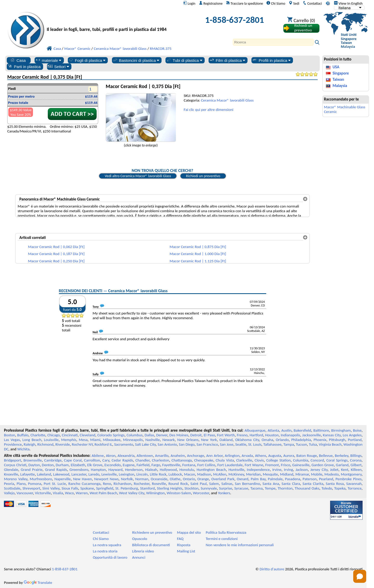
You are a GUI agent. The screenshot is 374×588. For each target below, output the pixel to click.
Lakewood (61, 474)
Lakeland (44, 474)
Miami (95, 440)
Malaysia (340, 86)
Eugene (129, 465)
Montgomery (351, 474)
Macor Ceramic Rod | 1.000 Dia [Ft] (198, 254)
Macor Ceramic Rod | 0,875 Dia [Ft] (198, 247)
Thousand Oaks (307, 488)
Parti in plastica (24, 66)
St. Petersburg (127, 488)
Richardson (122, 484)
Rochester (142, 484)
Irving (288, 470)
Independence (258, 470)
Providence (13, 444)
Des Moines (179, 435)
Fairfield (143, 465)
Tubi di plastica (184, 60)
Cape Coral (73, 460)
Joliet (334, 470)
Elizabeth (78, 465)
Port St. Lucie (55, 484)
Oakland (226, 440)
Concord (317, 460)
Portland (355, 440)
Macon (190, 474)
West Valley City (132, 493)
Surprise (226, 488)
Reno (107, 484)
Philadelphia (301, 440)
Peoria (9, 484)
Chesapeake (204, 460)
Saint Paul (199, 484)
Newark (168, 440)
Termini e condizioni (222, 539)
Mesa (83, 440)
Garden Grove (323, 465)
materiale (48, 60)
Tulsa (313, 444)
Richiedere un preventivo (152, 532)
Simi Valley (51, 488)
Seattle (241, 444)
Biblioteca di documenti (151, 545)
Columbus (135, 435)
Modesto (332, 474)
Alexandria (126, 456)
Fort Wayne (254, 465)
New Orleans (188, 440)
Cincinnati (70, 435)
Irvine (277, 470)
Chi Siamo (276, 3)
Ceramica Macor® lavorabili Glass (227, 100)
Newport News (106, 479)
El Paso (209, 435)
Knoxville (11, 474)
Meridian (253, 474)
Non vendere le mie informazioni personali (240, 545)
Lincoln (142, 474)
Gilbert (356, 465)
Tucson (301, 444)
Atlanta (273, 430)
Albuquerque (255, 430)
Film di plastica (227, 60)
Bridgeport (12, 460)
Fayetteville (171, 465)
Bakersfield (302, 430)
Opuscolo (140, 539)
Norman (142, 479)
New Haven (83, 479)
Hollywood (168, 470)
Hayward (115, 470)
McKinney (236, 474)
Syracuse (241, 488)
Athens (261, 456)
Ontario (189, 479)
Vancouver (25, 493)
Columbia (300, 460)
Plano (21, 484)
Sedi (294, 3)
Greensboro (79, 470)
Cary (106, 460)
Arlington (232, 456)
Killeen (356, 470)
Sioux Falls (70, 488)
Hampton (98, 470)
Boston (9, 435)
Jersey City (319, 470)
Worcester (201, 493)
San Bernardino (247, 484)
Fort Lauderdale (230, 465)
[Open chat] (360, 576)
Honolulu (187, 470)
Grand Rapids (56, 470)
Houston (272, 435)
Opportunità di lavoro (110, 557)
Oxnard (242, 479)
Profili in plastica (271, 60)
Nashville (153, 440)
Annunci (139, 557)
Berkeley (342, 456)
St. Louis (255, 444)
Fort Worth (226, 435)
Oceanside (159, 479)
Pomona (35, 484)
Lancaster (79, 474)
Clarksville (244, 460)
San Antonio (167, 444)
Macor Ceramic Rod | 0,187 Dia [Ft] (56, 254)
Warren (82, 493)
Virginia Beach (330, 444)
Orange (203, 479)
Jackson (302, 470)
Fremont (272, 465)
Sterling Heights (170, 488)
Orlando (282, 440)
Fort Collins (206, 465)
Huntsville (236, 470)
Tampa (289, 444)
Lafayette (28, 474)
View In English (348, 3)
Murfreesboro (41, 479)
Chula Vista (225, 460)
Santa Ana (271, 484)
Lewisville (109, 474)
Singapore (341, 73)
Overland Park (223, 479)
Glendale (11, 470)
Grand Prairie (32, 470)
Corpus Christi (15, 465)
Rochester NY (82, 444)
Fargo (156, 465)
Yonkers (224, 493)
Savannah (354, 484)
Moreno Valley (16, 479)
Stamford (147, 488)
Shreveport (31, 488)
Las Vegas (12, 440)
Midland (287, 474)
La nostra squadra (107, 545)
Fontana (189, 465)
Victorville (43, 493)
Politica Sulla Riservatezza (226, 532)
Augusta (275, 456)
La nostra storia (105, 551)
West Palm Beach (103, 493)
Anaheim (178, 456)
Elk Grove (95, 465)
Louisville (51, 440)
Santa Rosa (335, 484)
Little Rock (158, 474)
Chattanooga (182, 460)
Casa (18, 60)
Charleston (161, 460)
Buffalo (23, 435)
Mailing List (186, 551)
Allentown (145, 456)
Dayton (34, 465)
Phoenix (320, 440)
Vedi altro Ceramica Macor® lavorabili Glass (138, 176)
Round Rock (178, 484)
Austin (286, 430)
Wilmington (156, 493)
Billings (356, 456)
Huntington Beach (211, 470)
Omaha (267, 440)
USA (336, 67)
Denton (48, 465)
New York (209, 440)
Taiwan (338, 79)
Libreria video (143, 551)
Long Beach (32, 440)
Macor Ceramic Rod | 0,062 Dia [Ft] (56, 247)
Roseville (159, 484)
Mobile (317, 474)
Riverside (63, 444)
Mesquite (270, 474)
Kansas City (332, 435)
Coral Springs (337, 460)
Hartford (256, 435)
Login (189, 3)
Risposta (184, 545)
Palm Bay (258, 479)
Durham (62, 465)
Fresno (242, 435)
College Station (278, 460)
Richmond (45, 444)
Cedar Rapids (122, 460)
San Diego (187, 444)
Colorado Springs (111, 435)
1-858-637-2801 (235, 20)
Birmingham (341, 430)
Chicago (54, 435)
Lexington (126, 474)
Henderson (134, 470)
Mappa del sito (189, 532)
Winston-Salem (179, 493)
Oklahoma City (247, 440)
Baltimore (321, 430)
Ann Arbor (214, 456)
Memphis (69, 440)
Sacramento (123, 444)
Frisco (286, 465)
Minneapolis (133, 440)
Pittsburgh (337, 440)
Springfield (105, 488)
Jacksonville (311, 435)
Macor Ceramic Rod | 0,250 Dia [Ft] (56, 261)
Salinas (227, 484)
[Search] (273, 42)
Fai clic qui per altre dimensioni (208, 110)
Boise (357, 430)
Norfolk (127, 479)
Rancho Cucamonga (84, 484)
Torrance (355, 488)
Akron (111, 456)
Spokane (87, 488)
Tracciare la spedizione (245, 3)
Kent (345, 470)
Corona (356, 460)
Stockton (191, 488)
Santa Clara (291, 484)
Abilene (98, 456)
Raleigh (29, 444)
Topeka (340, 488)
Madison (204, 474)
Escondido (113, 465)
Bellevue (326, 456)
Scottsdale (12, 488)
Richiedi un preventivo (203, 176)
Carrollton (92, 460)
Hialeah (151, 470)
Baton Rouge (307, 456)
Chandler (142, 460)
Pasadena (293, 479)
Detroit (196, 435)
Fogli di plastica (87, 60)
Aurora (289, 456)
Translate (38, 583)
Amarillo (162, 456)
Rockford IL (103, 444)
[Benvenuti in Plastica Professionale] (116, 21)
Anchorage (196, 456)
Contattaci (312, 3)
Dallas (149, 435)
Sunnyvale (209, 488)
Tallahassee (272, 444)
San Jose (227, 444)
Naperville (62, 479)
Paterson (310, 479)
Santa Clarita (313, 484)
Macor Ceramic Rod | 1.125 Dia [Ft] (198, 261)
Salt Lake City (145, 444)
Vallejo (9, 493)
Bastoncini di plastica (136, 60)
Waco (69, 493)
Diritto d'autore (272, 569)
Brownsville (33, 460)
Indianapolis (290, 435)
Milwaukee (112, 440)
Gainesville (301, 465)
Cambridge (53, 460)
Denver (162, 435)
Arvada (247, 456)
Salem (214, 484)
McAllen (220, 474)
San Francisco (207, 444)
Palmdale (275, 479)
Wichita (23, 449)
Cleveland (88, 435)
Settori (58, 66)
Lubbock (175, 474)
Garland (342, 465)
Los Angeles (352, 435)
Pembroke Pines (349, 479)
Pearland (326, 479)
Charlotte (38, 435)
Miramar (302, 474)
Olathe (175, 479)
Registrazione (211, 3)
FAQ (180, 539)
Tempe (270, 488)
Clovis (259, 460)
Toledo (327, 488)
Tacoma (256, 488)
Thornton (285, 488)
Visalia (58, 493)
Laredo (94, 474)
